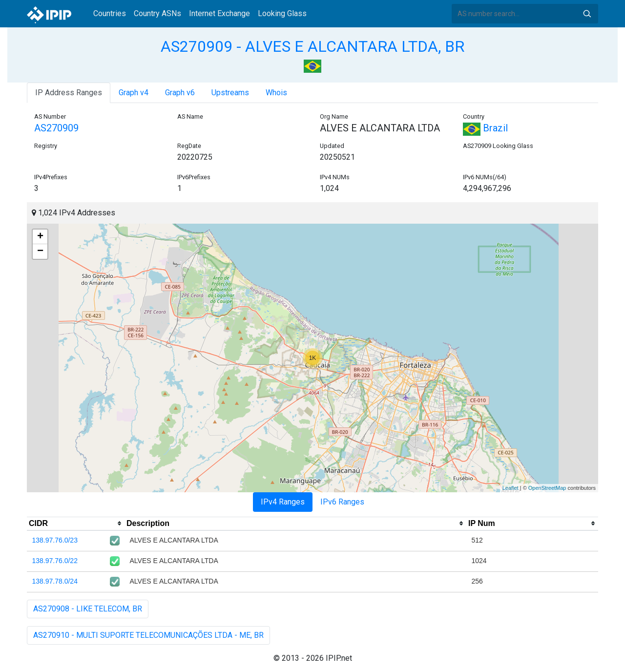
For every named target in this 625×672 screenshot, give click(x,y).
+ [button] (40, 237)
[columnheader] (76, 524)
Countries (110, 13)
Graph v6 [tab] (180, 93)
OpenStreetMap (547, 488)
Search (587, 14)
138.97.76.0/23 (55, 540)
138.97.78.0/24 (55, 581)
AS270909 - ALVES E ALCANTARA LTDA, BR (312, 46)
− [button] (40, 252)
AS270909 (56, 128)
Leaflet (510, 488)
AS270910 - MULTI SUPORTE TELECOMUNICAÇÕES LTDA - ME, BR (148, 635)
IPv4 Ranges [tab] (283, 502)
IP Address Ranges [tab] (69, 93)
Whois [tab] (276, 93)
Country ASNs (157, 13)
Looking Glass (282, 13)
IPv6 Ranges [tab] (342, 502)
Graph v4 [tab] (134, 93)
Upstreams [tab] (230, 93)
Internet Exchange (219, 13)
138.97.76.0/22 (55, 561)
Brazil (485, 128)
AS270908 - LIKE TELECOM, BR (88, 609)
